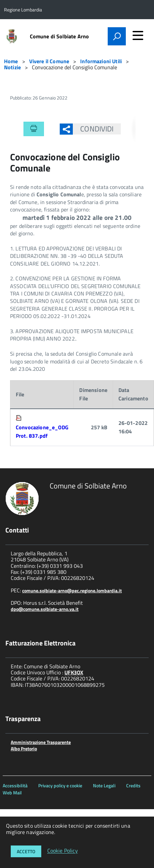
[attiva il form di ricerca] (117, 36)
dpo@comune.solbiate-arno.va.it (45, 609)
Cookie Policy (63, 851)
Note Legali (104, 785)
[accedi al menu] (138, 35)
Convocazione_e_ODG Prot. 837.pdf (42, 432)
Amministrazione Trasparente (41, 742)
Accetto (26, 851)
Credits (133, 785)
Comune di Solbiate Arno (60, 36)
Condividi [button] (93, 129)
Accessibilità (15, 785)
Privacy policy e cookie (60, 785)
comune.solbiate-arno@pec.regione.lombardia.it (72, 590)
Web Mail (12, 793)
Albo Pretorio (24, 748)
